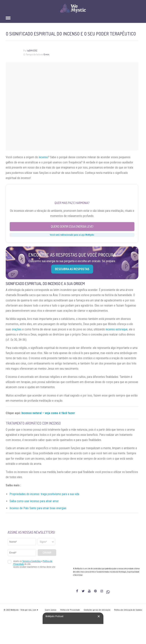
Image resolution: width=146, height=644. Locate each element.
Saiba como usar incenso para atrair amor (34, 501)
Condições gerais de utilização (97, 610)
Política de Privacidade (70, 610)
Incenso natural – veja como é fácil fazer (48, 413)
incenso (43, 157)
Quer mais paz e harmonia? (72, 203)
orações (17, 329)
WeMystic (32, 51)
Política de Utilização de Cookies (128, 610)
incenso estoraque (117, 329)
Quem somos (51, 610)
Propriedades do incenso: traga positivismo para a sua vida (44, 494)
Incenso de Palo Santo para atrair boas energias (38, 508)
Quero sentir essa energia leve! (72, 226)
